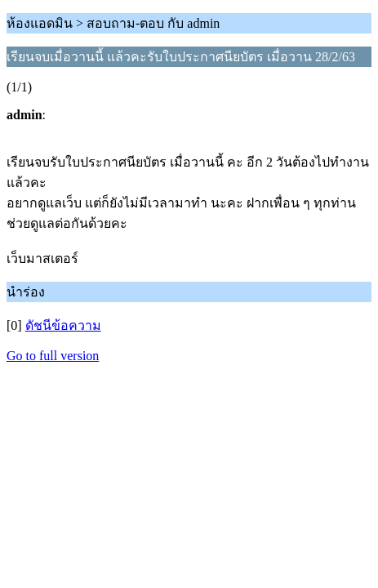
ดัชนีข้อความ (63, 325)
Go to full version (53, 356)
